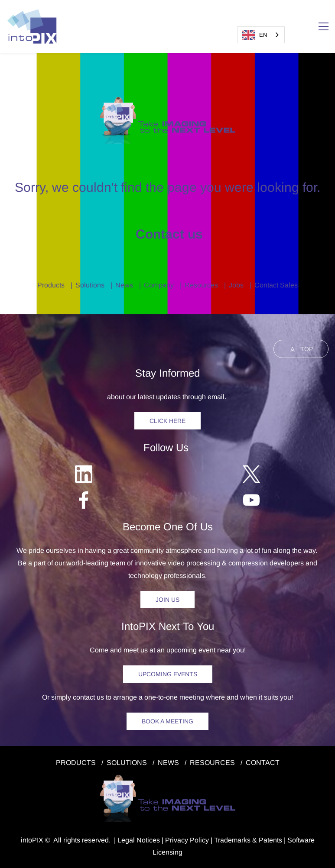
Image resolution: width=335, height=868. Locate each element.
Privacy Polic (185, 840)
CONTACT (263, 763)
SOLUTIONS (127, 763)
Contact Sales (276, 285)
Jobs (236, 285)
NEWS (168, 763)
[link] (167, 101)
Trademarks (232, 840)
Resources (201, 285)
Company (159, 285)
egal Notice (139, 840)
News (124, 285)
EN (254, 35)
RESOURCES (212, 763)
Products (51, 285)
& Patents (266, 840)
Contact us (167, 234)
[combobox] (261, 35)
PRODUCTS (76, 763)
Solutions (90, 285)
